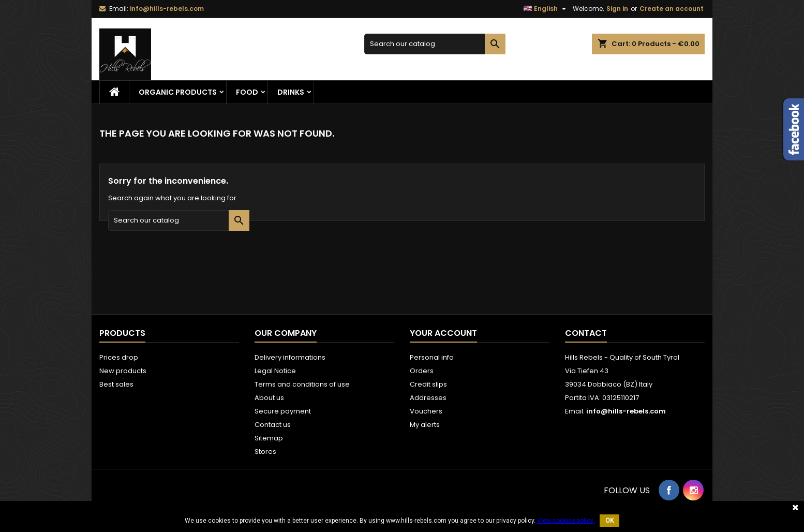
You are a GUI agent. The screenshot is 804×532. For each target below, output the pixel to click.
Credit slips (428, 384)
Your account (443, 333)
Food (247, 92)
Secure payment (283, 411)
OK (609, 521)
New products (123, 371)
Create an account (672, 9)
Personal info (432, 357)
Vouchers (426, 411)
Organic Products (178, 92)
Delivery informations (290, 357)
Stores (265, 452)
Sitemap (269, 438)
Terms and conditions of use (302, 384)
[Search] (435, 44)
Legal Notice (275, 371)
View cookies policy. (566, 521)
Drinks (291, 92)
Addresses (428, 398)
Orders (422, 371)
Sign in (617, 9)
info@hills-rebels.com (167, 9)
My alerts (425, 425)
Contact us (273, 425)
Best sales (116, 384)
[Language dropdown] (546, 9)
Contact (586, 333)
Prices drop (119, 357)
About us (269, 398)
